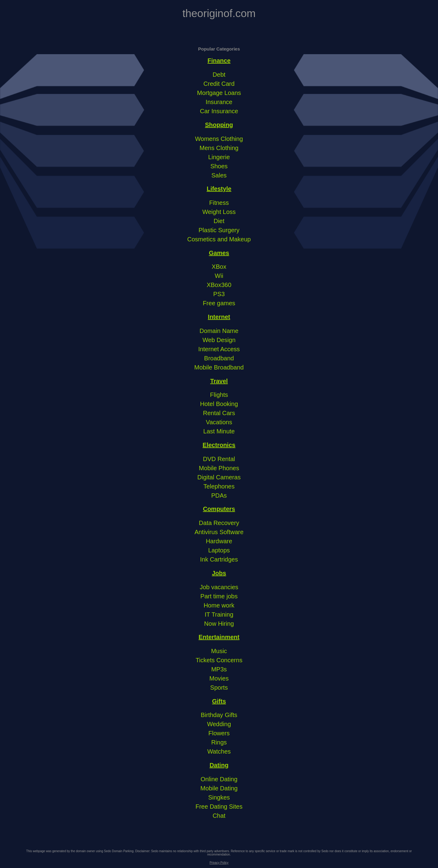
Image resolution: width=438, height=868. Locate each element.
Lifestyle (219, 189)
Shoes (219, 166)
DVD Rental (219, 459)
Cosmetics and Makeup (219, 239)
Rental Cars (219, 413)
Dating (219, 765)
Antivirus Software (219, 532)
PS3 (219, 294)
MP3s (219, 669)
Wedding (219, 724)
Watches (219, 751)
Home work (219, 605)
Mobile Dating (219, 788)
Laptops (219, 550)
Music (219, 651)
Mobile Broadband (219, 367)
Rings (219, 742)
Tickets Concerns (219, 660)
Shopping (219, 125)
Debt (219, 75)
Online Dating (219, 779)
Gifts (219, 701)
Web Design (219, 340)
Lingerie (219, 157)
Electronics (219, 445)
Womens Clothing (219, 139)
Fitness (219, 203)
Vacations (219, 422)
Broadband (219, 358)
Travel (219, 381)
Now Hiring (219, 624)
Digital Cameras (219, 477)
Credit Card (219, 84)
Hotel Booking (219, 404)
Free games (219, 303)
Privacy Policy (219, 863)
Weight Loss (219, 212)
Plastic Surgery (219, 230)
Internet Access (219, 349)
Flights (219, 395)
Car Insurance (219, 111)
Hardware (219, 541)
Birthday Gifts (219, 715)
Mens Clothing (219, 148)
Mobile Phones (219, 468)
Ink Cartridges (219, 559)
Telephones (219, 486)
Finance (219, 61)
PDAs (219, 495)
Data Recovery (219, 523)
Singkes (219, 797)
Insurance (219, 102)
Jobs (219, 573)
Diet (219, 221)
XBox (219, 267)
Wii (219, 276)
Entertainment (219, 637)
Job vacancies (219, 587)
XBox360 (219, 285)
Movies (219, 678)
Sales (219, 175)
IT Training (219, 614)
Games (219, 253)
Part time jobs (219, 596)
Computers (219, 509)
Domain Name (219, 331)
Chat (219, 816)
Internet (219, 317)
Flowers (219, 733)
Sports (219, 688)
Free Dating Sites (219, 807)
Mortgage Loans (219, 93)
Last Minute (219, 431)
